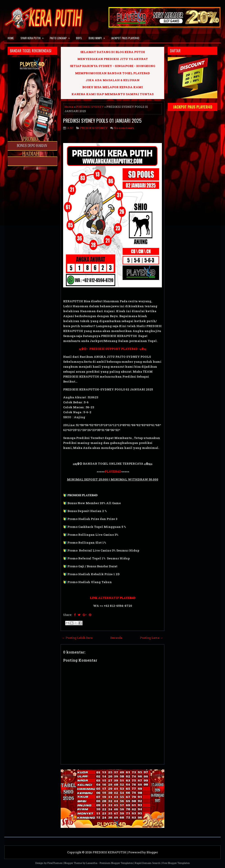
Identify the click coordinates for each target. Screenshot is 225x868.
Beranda (116, 638)
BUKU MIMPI (98, 37)
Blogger (152, 852)
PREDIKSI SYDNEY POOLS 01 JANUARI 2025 (102, 120)
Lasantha (92, 863)
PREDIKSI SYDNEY (90, 107)
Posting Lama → (152, 638)
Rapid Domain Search (148, 863)
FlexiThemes (55, 863)
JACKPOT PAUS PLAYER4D (125, 38)
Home (11, 38)
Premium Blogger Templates (116, 863)
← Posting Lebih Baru (77, 638)
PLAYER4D (113, 471)
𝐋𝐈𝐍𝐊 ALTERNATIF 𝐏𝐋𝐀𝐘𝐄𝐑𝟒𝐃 (113, 598)
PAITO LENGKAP (61, 37)
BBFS (79, 38)
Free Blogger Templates (176, 863)
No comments (124, 128)
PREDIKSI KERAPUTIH (109, 852)
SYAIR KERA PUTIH (33, 37)
